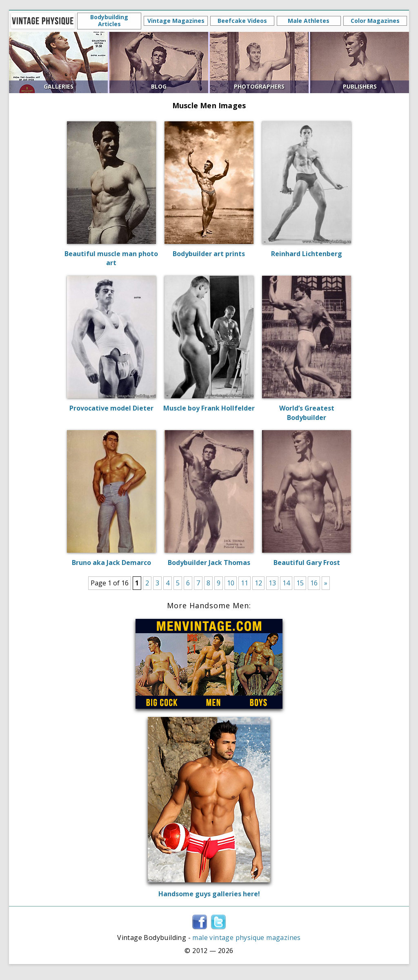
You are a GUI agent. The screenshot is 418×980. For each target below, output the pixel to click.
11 (245, 583)
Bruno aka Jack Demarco (111, 563)
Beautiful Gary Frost (307, 563)
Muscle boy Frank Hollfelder (209, 408)
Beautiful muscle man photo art (111, 258)
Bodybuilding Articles (109, 20)
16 (314, 583)
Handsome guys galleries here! (209, 894)
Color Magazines (375, 21)
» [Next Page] (326, 583)
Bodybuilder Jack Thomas (209, 563)
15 (300, 583)
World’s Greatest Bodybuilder (307, 413)
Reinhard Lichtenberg (307, 254)
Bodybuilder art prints (209, 254)
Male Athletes (309, 21)
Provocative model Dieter (111, 408)
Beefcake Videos (242, 21)
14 (286, 583)
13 (272, 583)
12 (258, 583)
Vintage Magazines (176, 21)
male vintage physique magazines (246, 938)
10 (231, 583)
